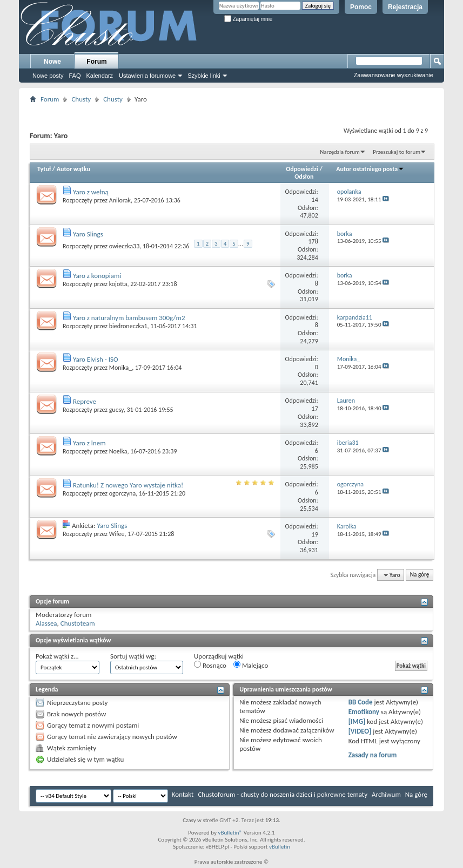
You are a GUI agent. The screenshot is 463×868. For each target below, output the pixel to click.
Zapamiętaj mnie (249, 19)
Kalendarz (100, 76)
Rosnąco (210, 665)
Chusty (81, 99)
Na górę (420, 575)
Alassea (46, 623)
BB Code (361, 702)
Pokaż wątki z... (57, 656)
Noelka (118, 451)
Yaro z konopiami (97, 276)
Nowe (52, 62)
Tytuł (44, 169)
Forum (96, 62)
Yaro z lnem (89, 443)
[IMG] (357, 721)
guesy (116, 410)
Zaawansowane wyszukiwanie (394, 75)
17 (315, 409)
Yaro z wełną (91, 192)
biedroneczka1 (128, 326)
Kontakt (183, 794)
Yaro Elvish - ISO (96, 359)
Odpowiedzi (302, 169)
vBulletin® (230, 833)
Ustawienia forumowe (147, 76)
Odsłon (304, 177)
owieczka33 (125, 246)
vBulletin (280, 847)
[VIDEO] (360, 731)
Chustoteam (78, 623)
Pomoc (361, 7)
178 (313, 241)
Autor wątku (73, 169)
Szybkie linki (204, 76)
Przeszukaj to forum (397, 152)
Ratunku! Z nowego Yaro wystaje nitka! (128, 485)
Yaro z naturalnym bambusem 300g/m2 (129, 318)
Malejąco (251, 665)
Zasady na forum (373, 755)
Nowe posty (48, 76)
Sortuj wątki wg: (133, 656)
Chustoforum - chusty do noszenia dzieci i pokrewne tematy (283, 794)
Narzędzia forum (340, 152)
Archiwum (386, 794)
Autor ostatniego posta (370, 169)
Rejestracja (405, 7)
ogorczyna (122, 493)
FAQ (75, 76)
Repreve (85, 401)
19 (315, 534)
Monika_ (121, 368)
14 (315, 200)
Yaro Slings (88, 234)
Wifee (117, 534)
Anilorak (120, 200)
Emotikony (364, 712)
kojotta (118, 284)
